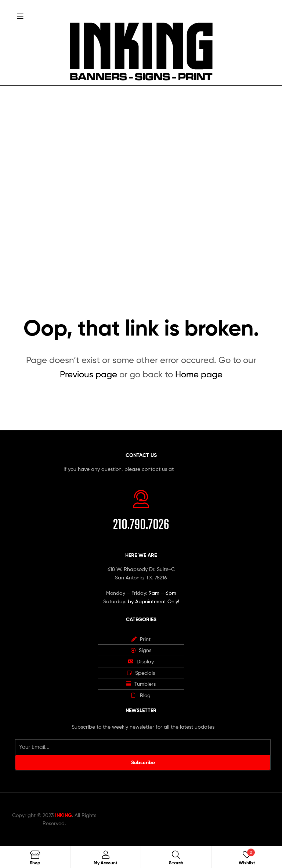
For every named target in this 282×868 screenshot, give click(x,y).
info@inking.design (197, 469)
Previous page (88, 374)
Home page (199, 374)
